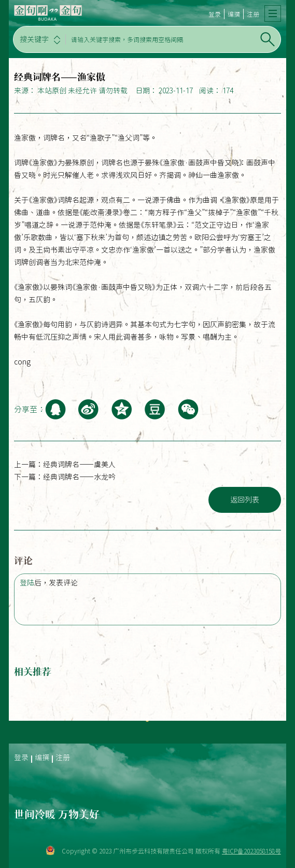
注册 (253, 14)
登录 (215, 14)
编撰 (234, 14)
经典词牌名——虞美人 (79, 465)
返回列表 (245, 500)
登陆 (27, 583)
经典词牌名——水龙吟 (79, 477)
